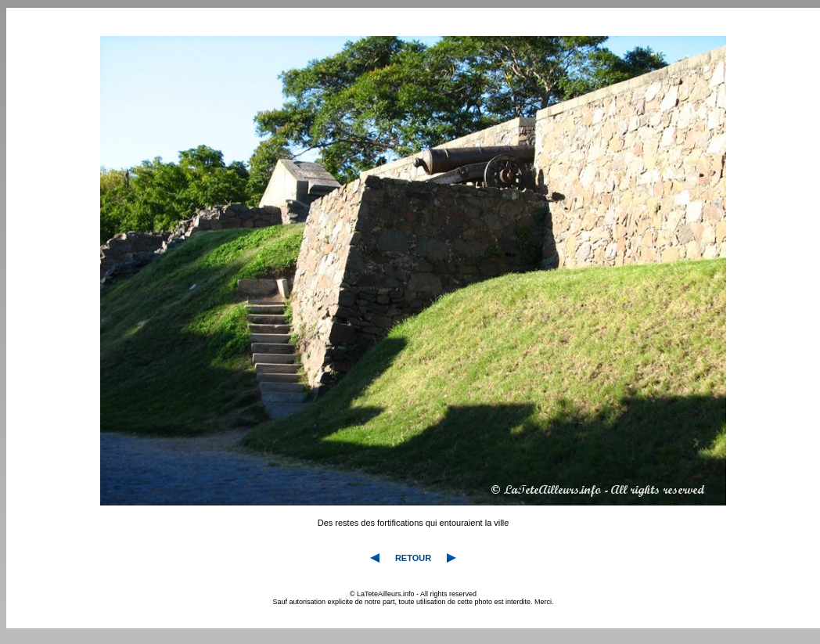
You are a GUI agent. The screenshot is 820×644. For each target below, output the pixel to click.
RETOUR (413, 558)
